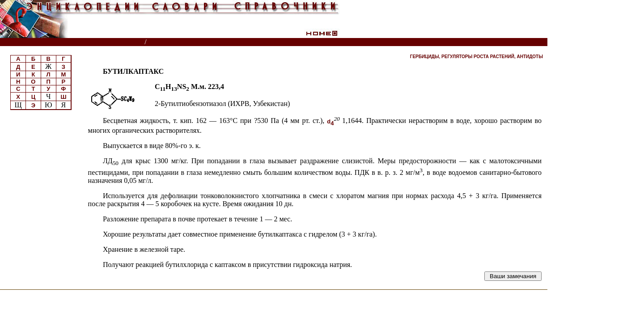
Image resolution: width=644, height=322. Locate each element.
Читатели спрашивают (513, 42)
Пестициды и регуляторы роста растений (217, 42)
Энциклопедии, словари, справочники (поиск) (73, 42)
